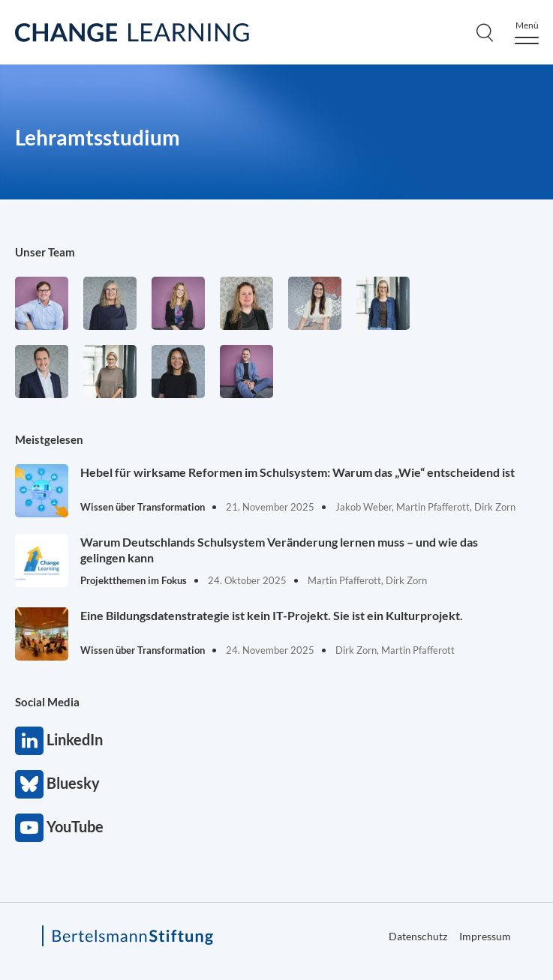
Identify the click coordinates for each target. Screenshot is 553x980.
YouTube (29, 828)
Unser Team (45, 252)
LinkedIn (29, 741)
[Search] (485, 32)
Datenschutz (418, 936)
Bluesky (29, 784)
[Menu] (527, 33)
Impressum (485, 936)
